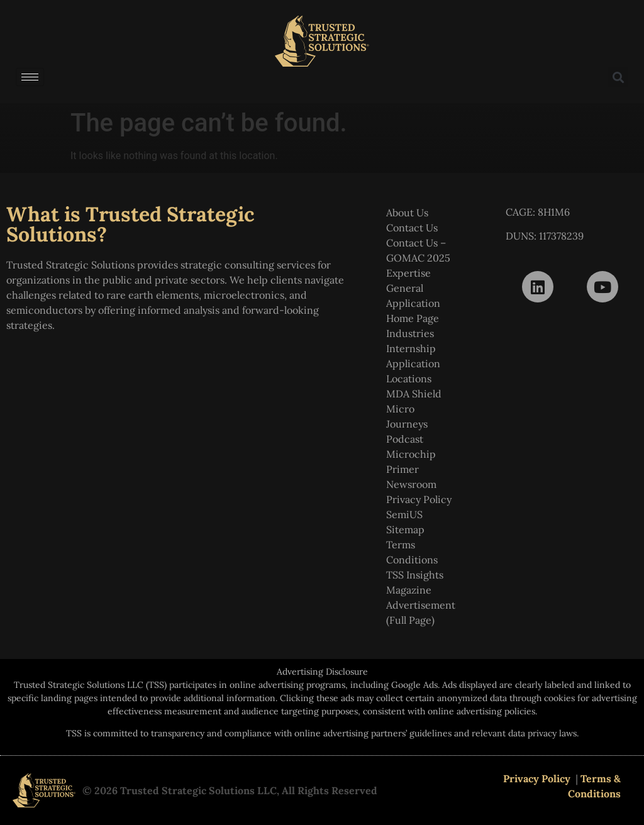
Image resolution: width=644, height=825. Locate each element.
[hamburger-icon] (30, 77)
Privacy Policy (419, 499)
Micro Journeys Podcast (407, 424)
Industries (410, 333)
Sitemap (405, 529)
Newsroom (411, 484)
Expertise (408, 273)
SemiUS (404, 514)
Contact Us (412, 228)
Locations (409, 379)
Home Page (413, 318)
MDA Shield (414, 394)
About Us (407, 213)
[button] (618, 77)
